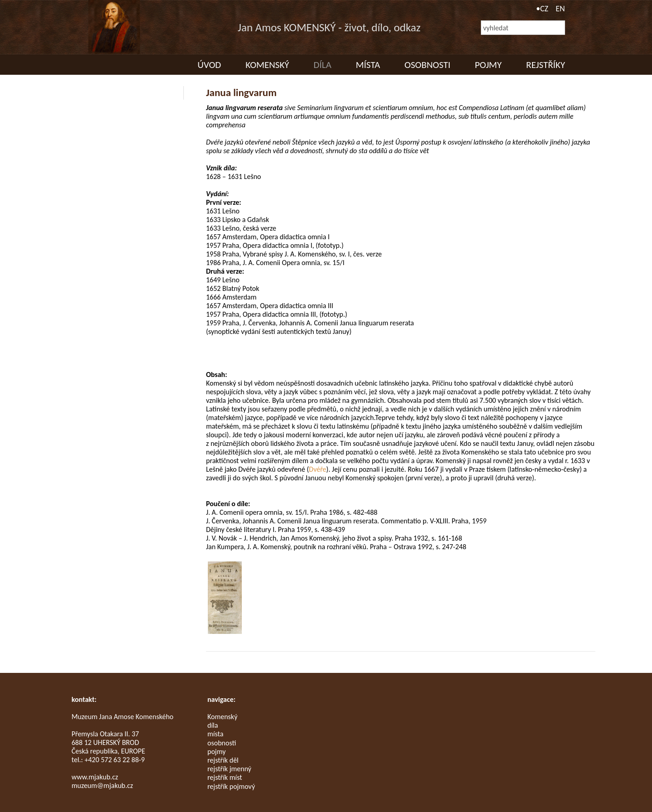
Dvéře (317, 469)
